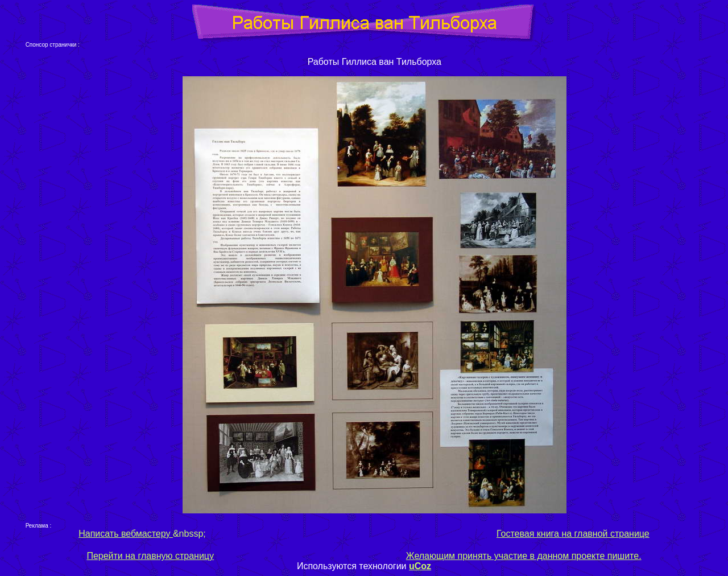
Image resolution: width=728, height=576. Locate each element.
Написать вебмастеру (126, 534)
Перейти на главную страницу (150, 556)
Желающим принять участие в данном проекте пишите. (524, 556)
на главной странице (604, 534)
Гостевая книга (528, 534)
